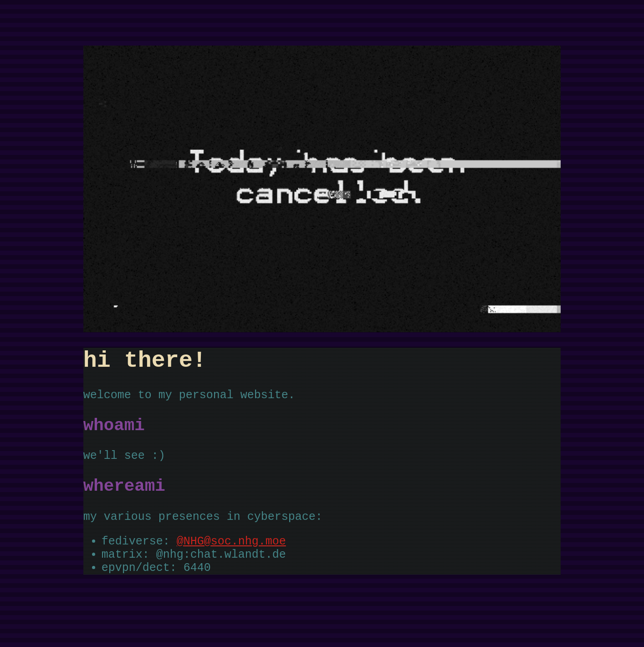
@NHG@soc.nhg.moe (231, 563)
